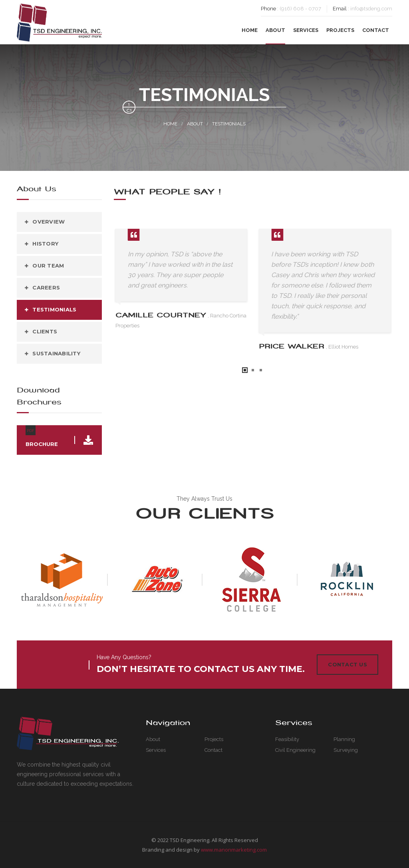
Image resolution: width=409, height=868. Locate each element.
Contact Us (347, 664)
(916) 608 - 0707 (300, 9)
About (195, 124)
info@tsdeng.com (371, 9)
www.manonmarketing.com (234, 850)
